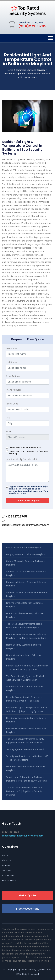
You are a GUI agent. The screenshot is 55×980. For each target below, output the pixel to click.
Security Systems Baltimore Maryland (25, 749)
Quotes (6, 865)
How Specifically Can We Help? (22, 459)
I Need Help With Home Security (25, 448)
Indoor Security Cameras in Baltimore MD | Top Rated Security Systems (27, 667)
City (8, 418)
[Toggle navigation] (51, 38)
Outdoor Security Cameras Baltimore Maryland (25, 688)
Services (6, 870)
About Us (7, 860)
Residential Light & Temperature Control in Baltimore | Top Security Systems (27, 709)
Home (10, 70)
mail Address (13, 376)
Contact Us (8, 875)
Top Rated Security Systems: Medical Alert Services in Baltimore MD (25, 678)
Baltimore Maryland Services (31, 70)
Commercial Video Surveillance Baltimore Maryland (27, 594)
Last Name (11, 362)
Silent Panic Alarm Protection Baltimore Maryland (26, 768)
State (9, 431)
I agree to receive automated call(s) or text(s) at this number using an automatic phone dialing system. (29, 490)
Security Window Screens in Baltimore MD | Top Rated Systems (27, 758)
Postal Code (12, 404)
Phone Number (13, 390)
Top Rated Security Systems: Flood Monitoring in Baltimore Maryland (24, 626)
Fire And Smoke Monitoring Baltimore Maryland (25, 615)
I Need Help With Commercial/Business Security (28, 452)
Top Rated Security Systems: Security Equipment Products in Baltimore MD (25, 741)
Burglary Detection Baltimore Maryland (26, 554)
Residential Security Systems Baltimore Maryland (26, 720)
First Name (11, 348)
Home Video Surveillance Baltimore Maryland (24, 657)
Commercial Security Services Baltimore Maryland (26, 573)
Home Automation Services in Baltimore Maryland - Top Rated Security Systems (26, 636)
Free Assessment (27, 909)
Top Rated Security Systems (31, 970)
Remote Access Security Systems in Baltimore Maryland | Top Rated (24, 699)
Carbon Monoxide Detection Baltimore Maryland (26, 563)
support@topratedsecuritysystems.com (26, 525)
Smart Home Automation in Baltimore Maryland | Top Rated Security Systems (26, 779)
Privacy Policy (9, 880)
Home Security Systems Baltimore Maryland (24, 646)
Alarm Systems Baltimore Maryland (24, 547)
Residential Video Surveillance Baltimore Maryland (26, 730)
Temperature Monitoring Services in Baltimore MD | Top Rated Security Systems (24, 791)
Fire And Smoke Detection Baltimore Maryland (24, 605)
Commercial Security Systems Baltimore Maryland (26, 584)
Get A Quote (28, 895)
